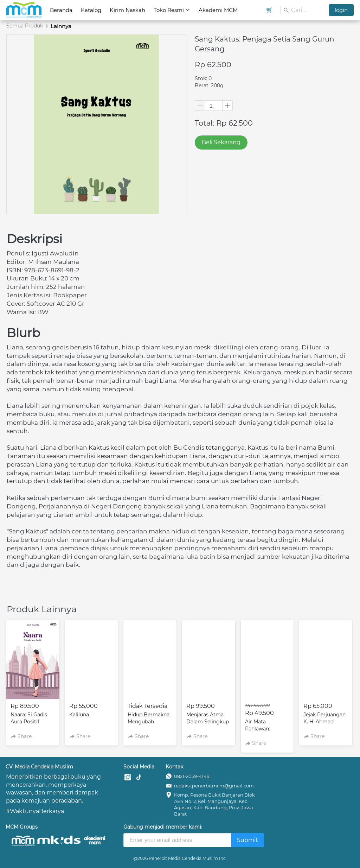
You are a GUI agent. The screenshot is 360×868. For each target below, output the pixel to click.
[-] (128, 778)
